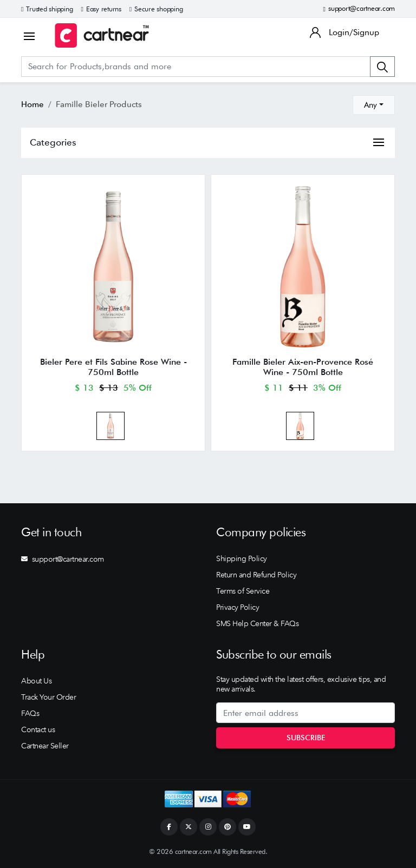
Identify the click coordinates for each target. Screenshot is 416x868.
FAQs (30, 713)
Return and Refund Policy (256, 575)
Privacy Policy (238, 607)
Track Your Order (48, 697)
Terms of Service (243, 591)
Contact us (38, 729)
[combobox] (374, 105)
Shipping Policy (242, 558)
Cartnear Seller (45, 746)
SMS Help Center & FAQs (257, 623)
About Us (36, 681)
